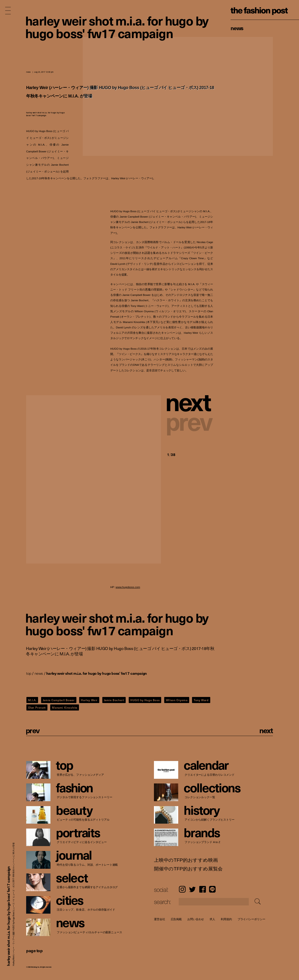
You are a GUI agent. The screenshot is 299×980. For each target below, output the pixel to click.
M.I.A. (32, 700)
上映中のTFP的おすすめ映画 (186, 860)
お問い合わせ (196, 919)
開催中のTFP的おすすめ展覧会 (188, 869)
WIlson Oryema (177, 700)
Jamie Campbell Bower (59, 700)
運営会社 (160, 919)
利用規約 (226, 919)
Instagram (182, 889)
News (237, 28)
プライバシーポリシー (251, 919)
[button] (190, 401)
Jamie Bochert (114, 700)
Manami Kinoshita (65, 707)
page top (34, 950)
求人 (213, 919)
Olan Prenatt (37, 707)
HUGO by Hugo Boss (145, 700)
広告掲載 (176, 919)
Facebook (203, 889)
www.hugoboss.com (128, 587)
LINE (212, 889)
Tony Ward (201, 700)
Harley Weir (89, 700)
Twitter (192, 889)
